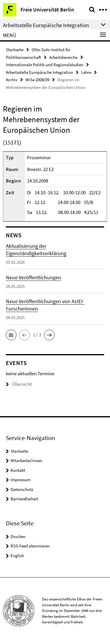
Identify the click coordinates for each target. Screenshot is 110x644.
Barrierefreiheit (24, 499)
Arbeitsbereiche (63, 57)
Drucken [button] (18, 536)
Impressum (21, 480)
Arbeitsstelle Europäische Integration (39, 72)
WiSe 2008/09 (37, 80)
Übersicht (19, 384)
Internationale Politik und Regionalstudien (45, 65)
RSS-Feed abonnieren (30, 546)
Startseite (15, 50)
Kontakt (18, 470)
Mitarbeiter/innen (26, 460)
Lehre (86, 72)
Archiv (12, 80)
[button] (11, 335)
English (17, 556)
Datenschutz (22, 489)
